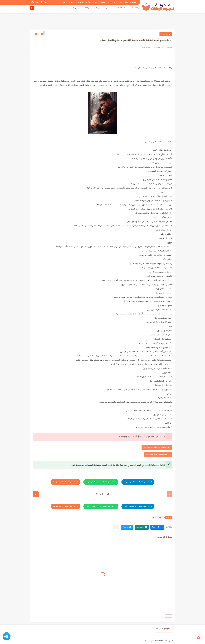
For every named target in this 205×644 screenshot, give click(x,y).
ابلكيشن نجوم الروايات (67, 2)
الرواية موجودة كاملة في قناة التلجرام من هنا (138, 482)
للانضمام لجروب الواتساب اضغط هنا (157, 447)
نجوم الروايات (150, 641)
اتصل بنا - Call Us (99, 2)
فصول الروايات (97, 9)
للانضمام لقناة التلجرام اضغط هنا (158, 455)
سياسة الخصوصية (131, 2)
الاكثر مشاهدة (122, 9)
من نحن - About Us (115, 2)
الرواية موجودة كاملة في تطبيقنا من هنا (66, 482)
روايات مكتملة (134, 9)
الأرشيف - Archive (84, 2)
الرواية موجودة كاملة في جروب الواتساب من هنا (101, 482)
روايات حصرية (110, 9)
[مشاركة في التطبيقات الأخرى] (116, 527)
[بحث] (32, 9)
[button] (157, 527)
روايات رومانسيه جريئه (81, 9)
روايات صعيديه (65, 9)
